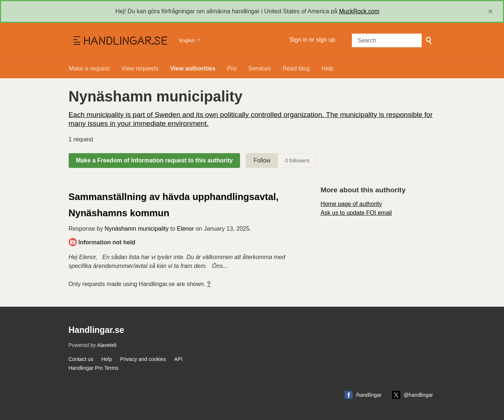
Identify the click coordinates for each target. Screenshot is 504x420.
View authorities (193, 68)
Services (259, 68)
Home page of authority (351, 204)
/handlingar (369, 395)
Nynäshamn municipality (136, 229)
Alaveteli (107, 345)
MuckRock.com (359, 11)
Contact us (81, 359)
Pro (232, 68)
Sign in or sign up (312, 40)
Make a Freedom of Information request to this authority (155, 160)
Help (328, 68)
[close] (490, 11)
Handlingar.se (119, 41)
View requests (140, 68)
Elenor (185, 229)
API (179, 359)
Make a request (89, 68)
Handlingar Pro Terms (94, 368)
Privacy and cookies (143, 359)
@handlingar (418, 395)
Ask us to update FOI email (356, 213)
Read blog (296, 68)
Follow (262, 160)
